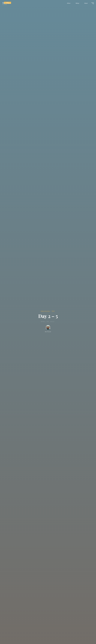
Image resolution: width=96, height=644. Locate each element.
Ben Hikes (7, 3)
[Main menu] (92, 4)
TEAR (54, 311)
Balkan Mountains (45, 311)
